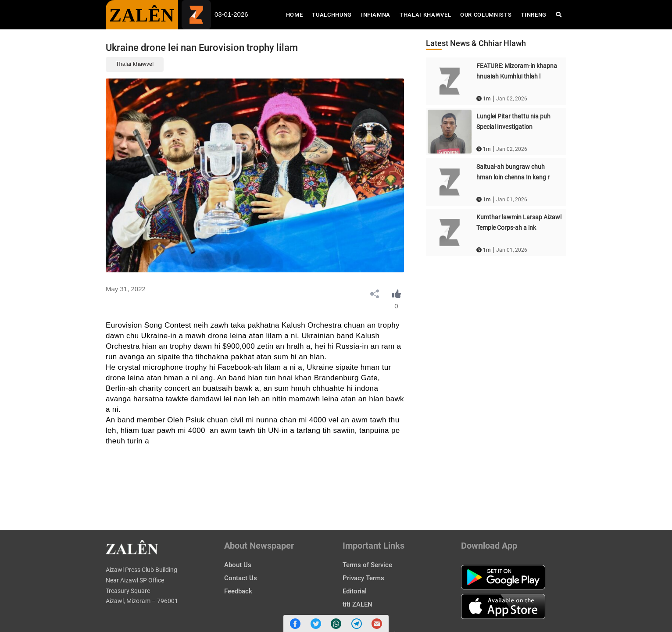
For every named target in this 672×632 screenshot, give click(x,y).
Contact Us (241, 578)
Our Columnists (486, 15)
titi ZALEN (357, 604)
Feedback (238, 591)
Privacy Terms (363, 578)
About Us (238, 565)
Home (297, 14)
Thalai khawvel (135, 64)
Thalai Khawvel (425, 15)
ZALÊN (142, 15)
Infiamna (376, 15)
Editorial (355, 591)
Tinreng (534, 15)
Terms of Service (367, 565)
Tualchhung (332, 15)
